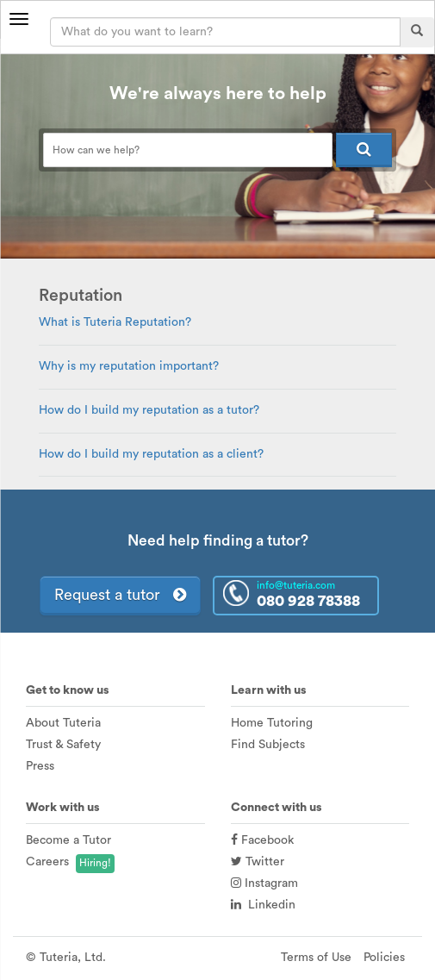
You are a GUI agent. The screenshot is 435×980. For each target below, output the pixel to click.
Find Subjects (268, 745)
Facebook (262, 840)
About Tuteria (63, 723)
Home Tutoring (272, 723)
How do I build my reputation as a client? (151, 454)
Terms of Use (316, 958)
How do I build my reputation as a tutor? (149, 410)
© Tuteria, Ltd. (66, 958)
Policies (384, 958)
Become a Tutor (68, 840)
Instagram (264, 883)
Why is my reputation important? (129, 366)
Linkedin (263, 905)
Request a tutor (120, 595)
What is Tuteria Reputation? (115, 322)
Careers (47, 862)
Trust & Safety (63, 745)
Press (40, 766)
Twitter (258, 862)
